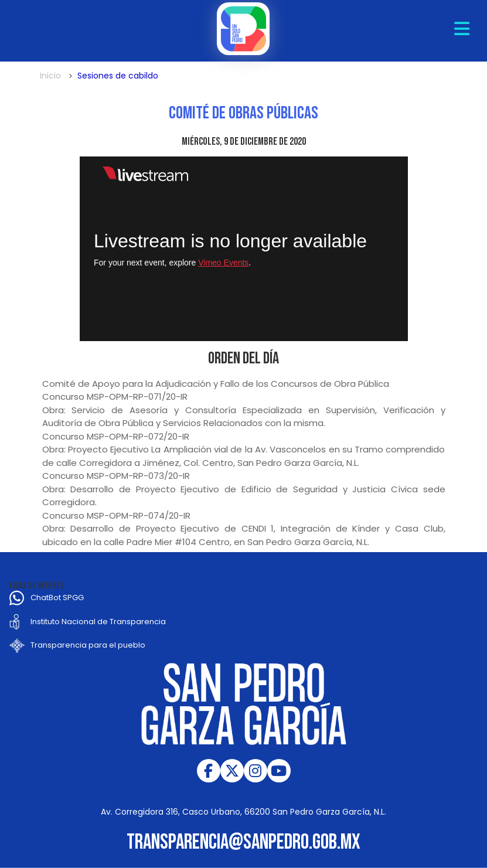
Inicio (50, 76)
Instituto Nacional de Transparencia (98, 622)
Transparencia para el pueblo (88, 645)
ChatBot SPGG (57, 598)
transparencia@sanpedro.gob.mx (243, 843)
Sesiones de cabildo (118, 76)
